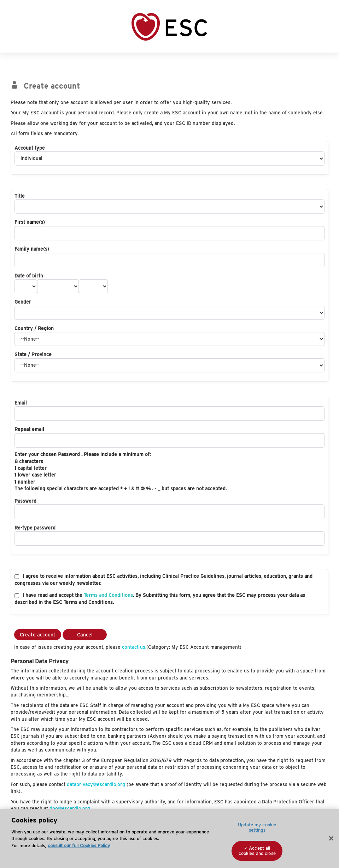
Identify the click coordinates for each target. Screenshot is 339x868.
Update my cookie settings (257, 828)
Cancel (85, 635)
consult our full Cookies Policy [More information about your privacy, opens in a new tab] (79, 846)
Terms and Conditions (108, 595)
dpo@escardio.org (70, 808)
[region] (169, 839)
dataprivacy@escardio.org (96, 784)
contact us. (134, 647)
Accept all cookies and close (257, 851)
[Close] (331, 838)
